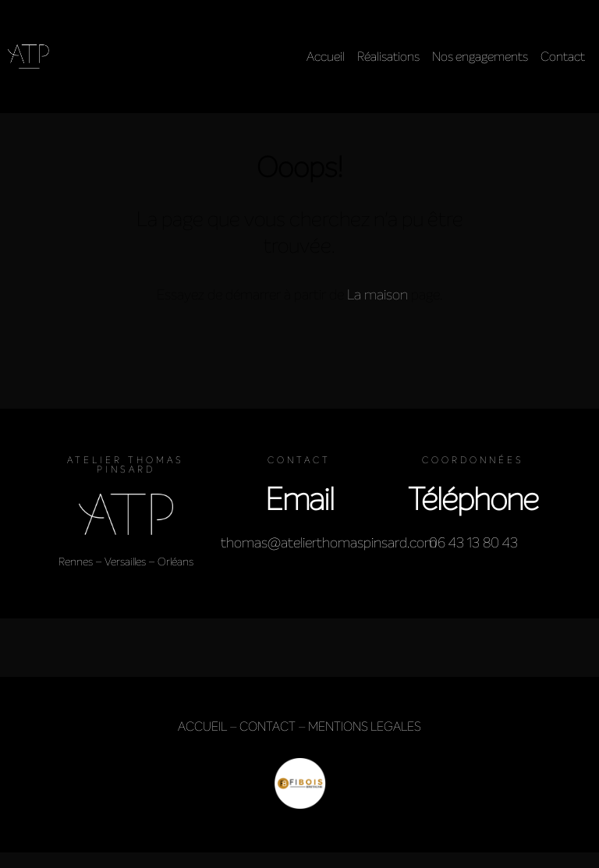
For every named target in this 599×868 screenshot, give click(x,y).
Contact (563, 57)
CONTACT (268, 726)
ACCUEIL (202, 726)
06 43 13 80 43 (473, 543)
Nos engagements (480, 57)
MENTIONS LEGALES (365, 726)
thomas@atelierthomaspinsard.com (329, 543)
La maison (377, 295)
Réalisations (388, 57)
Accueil (326, 57)
